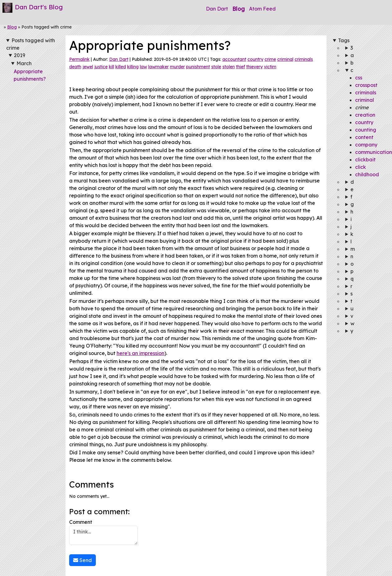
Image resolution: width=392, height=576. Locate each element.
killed (121, 67)
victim (270, 67)
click (361, 167)
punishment (198, 67)
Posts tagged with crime (31, 44)
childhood (367, 174)
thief (241, 67)
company (366, 145)
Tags (344, 40)
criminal (285, 59)
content (364, 137)
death (75, 67)
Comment (103, 532)
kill (111, 67)
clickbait (365, 160)
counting (366, 130)
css (359, 78)
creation (365, 115)
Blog (238, 9)
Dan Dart (217, 9)
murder (177, 67)
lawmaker (158, 67)
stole (216, 67)
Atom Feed (262, 9)
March (24, 63)
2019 (20, 55)
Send (82, 560)
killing (133, 67)
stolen (229, 67)
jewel (88, 67)
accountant (234, 59)
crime (270, 59)
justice (101, 67)
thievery (254, 67)
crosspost (366, 85)
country (255, 59)
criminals (304, 59)
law (143, 67)
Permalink (79, 59)
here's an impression (140, 353)
